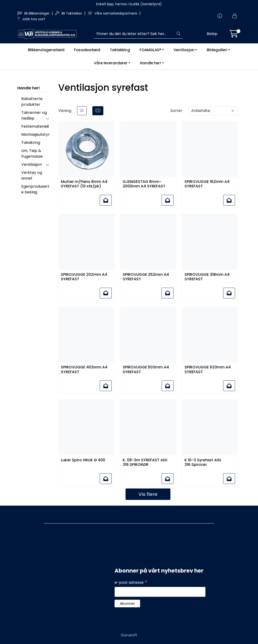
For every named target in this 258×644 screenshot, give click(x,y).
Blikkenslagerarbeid (46, 50)
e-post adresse (131, 583)
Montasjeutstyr (35, 134)
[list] (82, 111)
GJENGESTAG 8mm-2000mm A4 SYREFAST (145, 184)
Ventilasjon (184, 50)
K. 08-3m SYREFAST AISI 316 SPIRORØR (145, 463)
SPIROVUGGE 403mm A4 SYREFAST (84, 370)
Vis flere (148, 494)
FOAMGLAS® (150, 50)
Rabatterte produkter (32, 102)
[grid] (98, 111)
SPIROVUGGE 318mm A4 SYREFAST (207, 277)
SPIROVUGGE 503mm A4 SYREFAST (146, 370)
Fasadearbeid (87, 50)
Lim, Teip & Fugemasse (32, 153)
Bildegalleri (217, 50)
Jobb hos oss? (31, 19)
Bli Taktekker (69, 13)
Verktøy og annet (32, 175)
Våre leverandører (111, 63)
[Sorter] (213, 111)
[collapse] (47, 118)
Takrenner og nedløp (34, 115)
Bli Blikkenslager (34, 13)
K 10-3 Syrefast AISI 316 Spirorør (203, 463)
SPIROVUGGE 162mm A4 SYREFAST (207, 184)
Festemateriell (35, 126)
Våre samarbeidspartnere (113, 13)
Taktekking (120, 50)
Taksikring (31, 143)
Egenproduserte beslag (35, 189)
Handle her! (150, 63)
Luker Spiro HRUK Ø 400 (83, 460)
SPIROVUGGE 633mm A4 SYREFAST (208, 370)
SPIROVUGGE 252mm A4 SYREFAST (146, 277)
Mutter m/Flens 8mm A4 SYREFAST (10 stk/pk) (84, 184)
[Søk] (134, 34)
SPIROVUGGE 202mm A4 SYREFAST (84, 277)
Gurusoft (129, 635)
